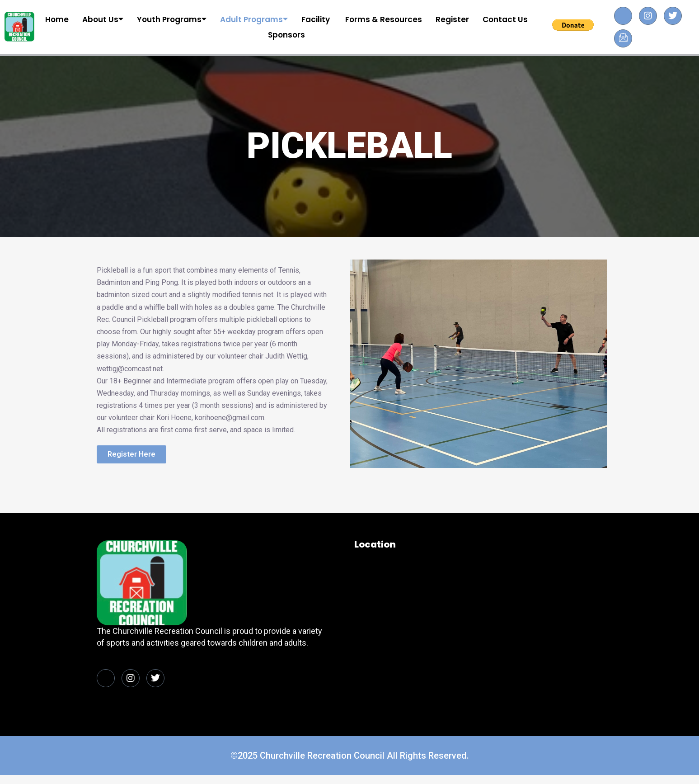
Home (57, 19)
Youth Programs (172, 19)
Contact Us (505, 19)
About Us (103, 19)
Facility (317, 19)
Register (452, 19)
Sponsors (286, 35)
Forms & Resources (384, 19)
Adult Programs (254, 19)
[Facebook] (623, 16)
